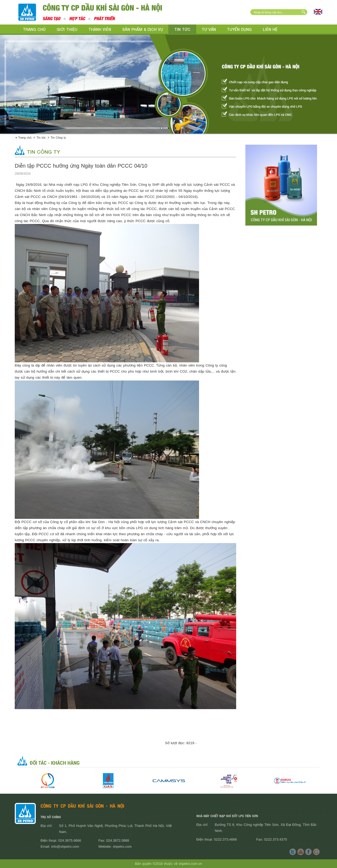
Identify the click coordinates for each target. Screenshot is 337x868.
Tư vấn (209, 29)
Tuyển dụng (239, 29)
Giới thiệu (67, 29)
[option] (48, 781)
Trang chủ (34, 29)
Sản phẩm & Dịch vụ (143, 29)
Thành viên (100, 29)
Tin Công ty (58, 138)
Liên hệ (270, 29)
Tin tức (182, 29)
